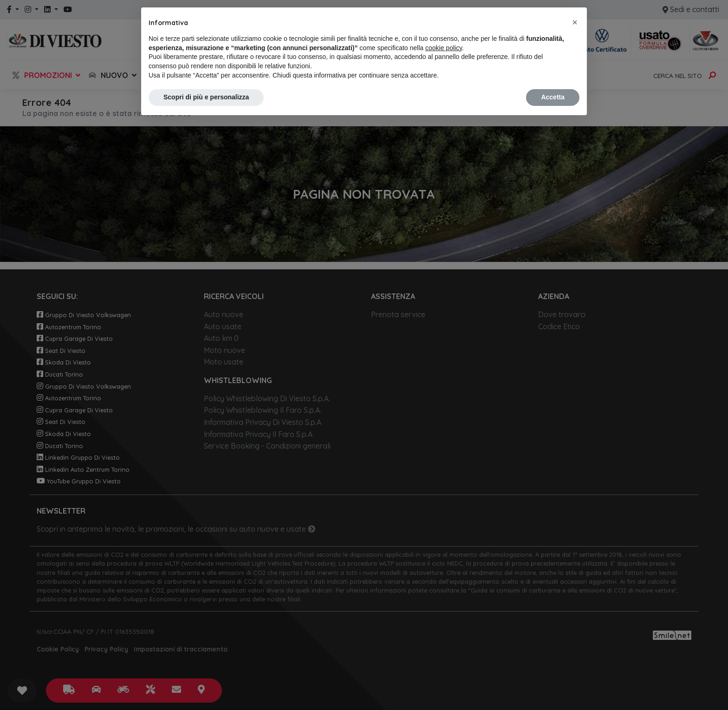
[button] (575, 22)
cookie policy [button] (444, 48)
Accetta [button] (553, 97)
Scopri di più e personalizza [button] (206, 97)
